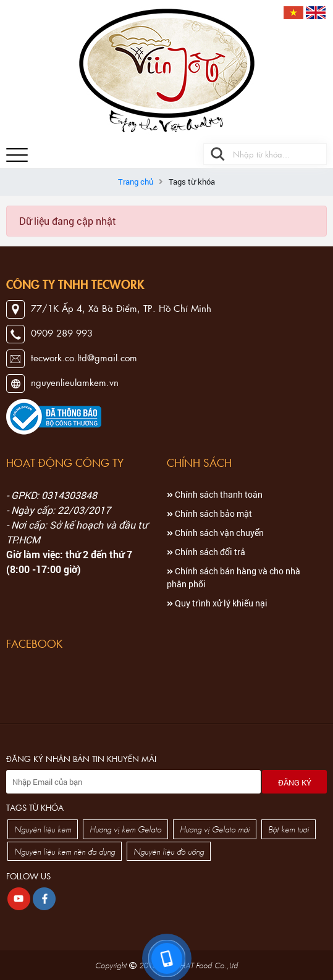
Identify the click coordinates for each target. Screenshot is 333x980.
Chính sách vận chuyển (215, 533)
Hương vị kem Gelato (125, 829)
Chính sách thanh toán (215, 494)
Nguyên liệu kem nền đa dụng (65, 851)
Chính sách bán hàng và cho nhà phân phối (234, 577)
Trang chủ (136, 182)
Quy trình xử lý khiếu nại (217, 603)
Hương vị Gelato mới (215, 829)
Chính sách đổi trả (206, 552)
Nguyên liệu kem (43, 829)
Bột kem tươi (289, 829)
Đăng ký (295, 782)
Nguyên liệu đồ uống (169, 851)
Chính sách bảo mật (209, 513)
